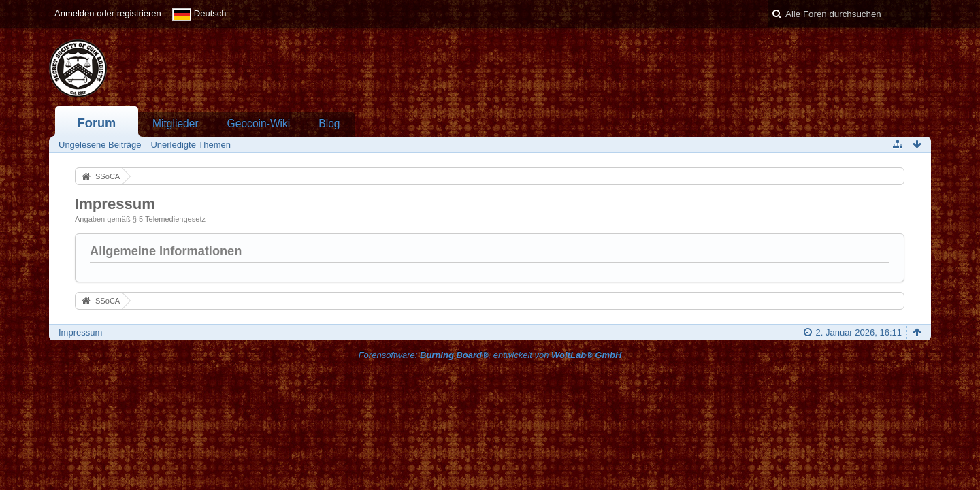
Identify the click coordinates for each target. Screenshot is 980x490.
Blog (329, 124)
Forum (97, 123)
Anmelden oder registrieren (108, 13)
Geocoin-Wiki (259, 124)
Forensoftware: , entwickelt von (490, 355)
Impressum (80, 332)
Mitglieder (176, 124)
